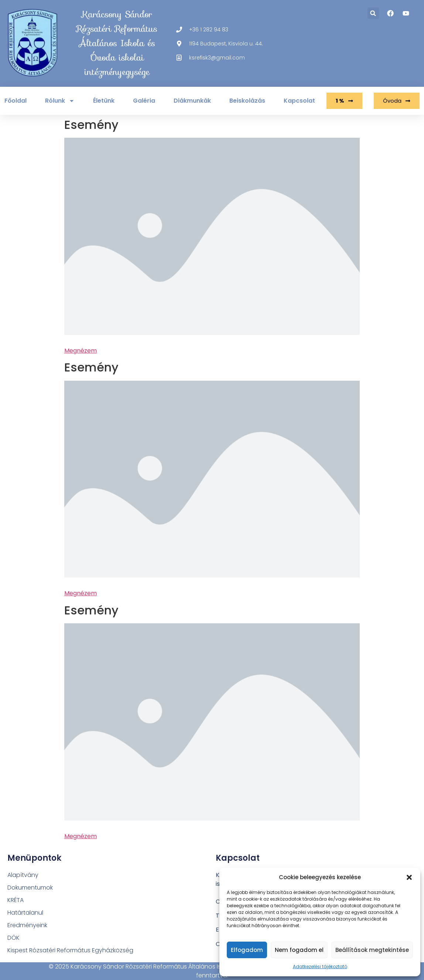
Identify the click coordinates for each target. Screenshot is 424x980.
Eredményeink (27, 925)
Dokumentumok (30, 888)
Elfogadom (247, 950)
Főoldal (16, 101)
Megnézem (81, 351)
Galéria (144, 101)
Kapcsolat (299, 101)
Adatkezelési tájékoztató (320, 967)
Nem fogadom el (299, 950)
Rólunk (60, 101)
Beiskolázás (247, 101)
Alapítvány (23, 875)
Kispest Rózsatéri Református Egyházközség (70, 950)
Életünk (104, 101)
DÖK (13, 938)
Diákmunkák (192, 101)
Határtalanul (25, 913)
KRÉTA (16, 900)
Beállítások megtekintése (372, 950)
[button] (409, 877)
